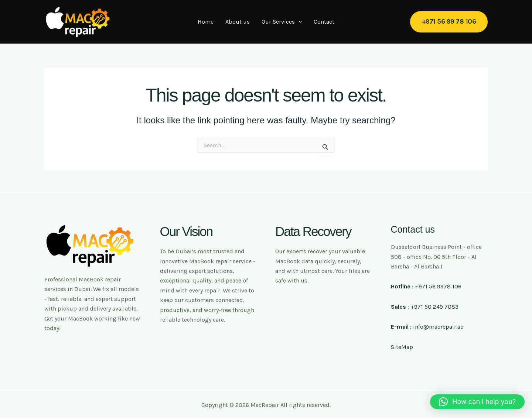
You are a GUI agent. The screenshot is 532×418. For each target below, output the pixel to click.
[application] (299, 22)
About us (238, 22)
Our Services (282, 22)
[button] (449, 22)
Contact (324, 22)
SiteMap (402, 347)
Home (206, 22)
